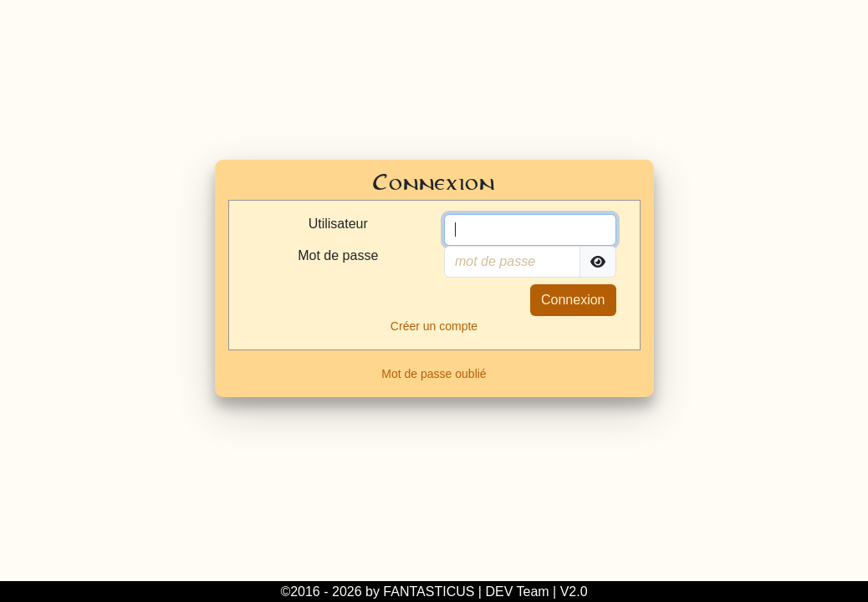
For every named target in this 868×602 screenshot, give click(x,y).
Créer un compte (434, 326)
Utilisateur (338, 224)
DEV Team (517, 592)
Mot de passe (338, 255)
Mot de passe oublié (434, 374)
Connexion (573, 300)
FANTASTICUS (429, 592)
